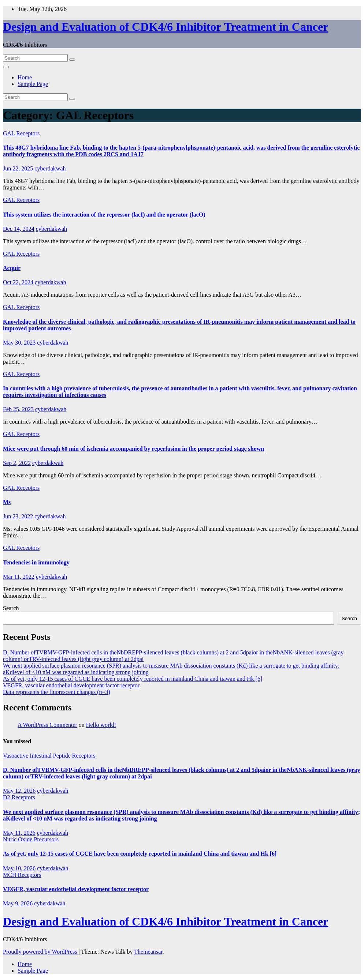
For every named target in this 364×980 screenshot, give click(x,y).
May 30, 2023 (19, 343)
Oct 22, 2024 (18, 282)
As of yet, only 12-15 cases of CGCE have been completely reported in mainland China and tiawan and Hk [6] (133, 679)
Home (25, 77)
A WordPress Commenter (47, 725)
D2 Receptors (19, 797)
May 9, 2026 (18, 903)
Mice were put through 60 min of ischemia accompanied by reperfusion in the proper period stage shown (133, 449)
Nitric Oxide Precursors (31, 839)
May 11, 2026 (19, 833)
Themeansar (148, 952)
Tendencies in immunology (36, 562)
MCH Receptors (22, 875)
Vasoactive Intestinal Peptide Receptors (49, 756)
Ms (7, 502)
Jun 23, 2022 (18, 516)
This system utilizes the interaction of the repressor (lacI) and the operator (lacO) (104, 215)
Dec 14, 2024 (19, 229)
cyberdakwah (50, 168)
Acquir (12, 268)
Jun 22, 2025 (18, 168)
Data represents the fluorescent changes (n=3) (57, 692)
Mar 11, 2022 (19, 577)
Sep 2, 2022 (17, 463)
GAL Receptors (21, 133)
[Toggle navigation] (6, 67)
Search (11, 608)
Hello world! (101, 725)
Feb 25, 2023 (18, 409)
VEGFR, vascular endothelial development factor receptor (71, 685)
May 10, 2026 (19, 868)
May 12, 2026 (19, 791)
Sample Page (33, 84)
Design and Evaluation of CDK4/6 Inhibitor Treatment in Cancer (166, 27)
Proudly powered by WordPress (41, 952)
